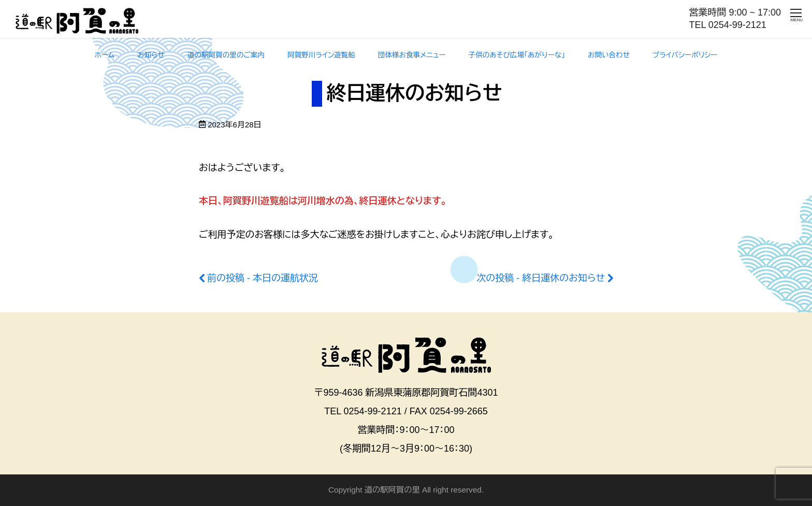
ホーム (105, 55)
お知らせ (151, 55)
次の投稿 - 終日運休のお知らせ (541, 278)
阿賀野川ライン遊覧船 (321, 55)
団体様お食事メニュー (412, 55)
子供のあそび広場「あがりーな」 (517, 55)
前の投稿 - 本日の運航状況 (263, 278)
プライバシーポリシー (685, 55)
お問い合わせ (609, 55)
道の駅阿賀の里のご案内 (226, 55)
